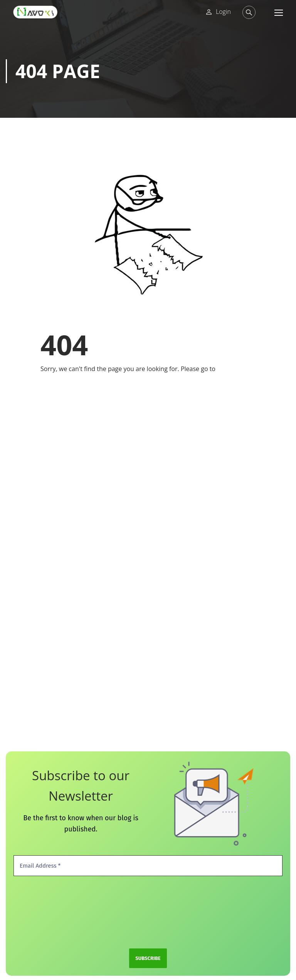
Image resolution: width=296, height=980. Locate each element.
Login (223, 12)
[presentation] (45, 911)
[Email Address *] (148, 866)
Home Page (234, 369)
